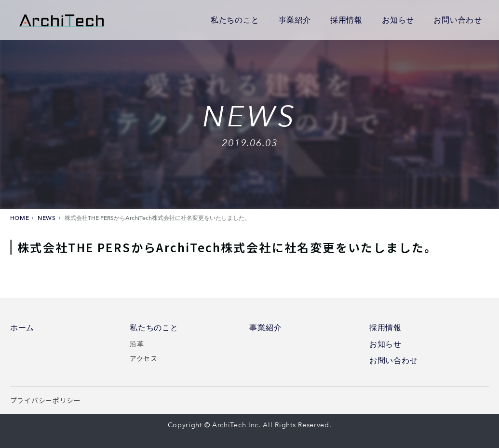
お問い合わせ (458, 20)
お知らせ (398, 20)
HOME (20, 218)
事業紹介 (295, 20)
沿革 (137, 343)
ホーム (22, 328)
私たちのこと (235, 20)
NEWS (47, 218)
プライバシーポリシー (46, 400)
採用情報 (346, 20)
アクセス (144, 358)
